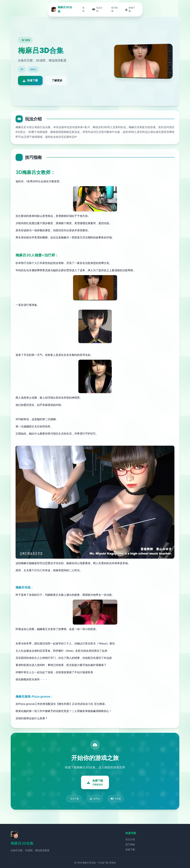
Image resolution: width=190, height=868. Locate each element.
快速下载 (130, 849)
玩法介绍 (130, 839)
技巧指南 (130, 844)
